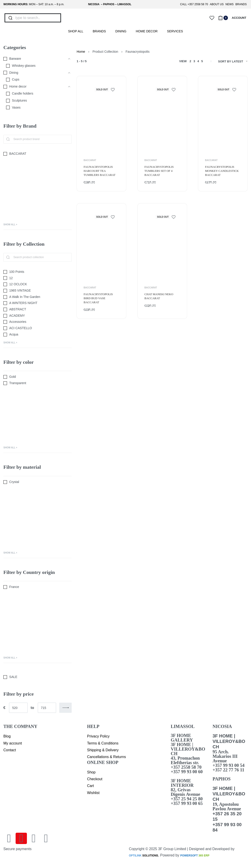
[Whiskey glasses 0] (36, 66)
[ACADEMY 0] (38, 316)
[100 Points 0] (38, 272)
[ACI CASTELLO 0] (38, 328)
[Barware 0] (34, 59)
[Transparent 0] (38, 383)
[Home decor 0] (34, 87)
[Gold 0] (38, 377)
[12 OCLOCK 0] (38, 284)
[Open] (212, 18)
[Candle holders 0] (36, 94)
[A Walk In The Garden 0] (38, 297)
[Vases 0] (36, 108)
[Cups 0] (36, 80)
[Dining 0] (34, 73)
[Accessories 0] (38, 322)
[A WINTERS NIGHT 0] (38, 303)
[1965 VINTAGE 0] (38, 291)
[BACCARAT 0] (38, 154)
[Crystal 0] (38, 482)
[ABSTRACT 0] (38, 309)
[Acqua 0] (38, 335)
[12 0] (38, 278)
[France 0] (38, 587)
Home (81, 52)
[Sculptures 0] (36, 101)
